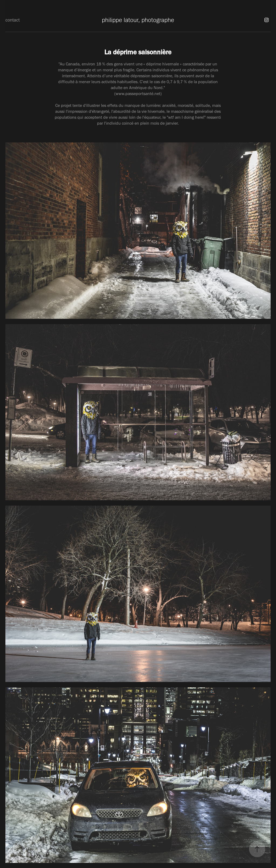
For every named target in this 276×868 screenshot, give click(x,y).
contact (13, 20)
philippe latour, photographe (138, 20)
